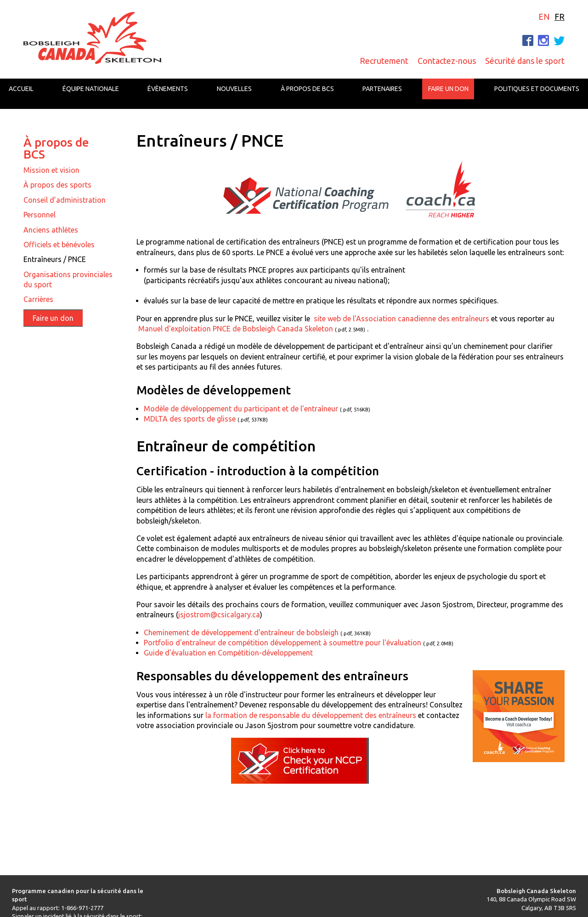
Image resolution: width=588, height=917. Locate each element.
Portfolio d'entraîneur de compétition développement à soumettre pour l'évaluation (283, 643)
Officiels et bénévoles (59, 245)
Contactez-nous (447, 61)
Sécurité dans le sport (525, 61)
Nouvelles (234, 89)
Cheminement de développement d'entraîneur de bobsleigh (241, 632)
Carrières (38, 299)
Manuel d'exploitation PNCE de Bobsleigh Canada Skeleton (236, 329)
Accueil (21, 89)
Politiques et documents (537, 89)
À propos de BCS (307, 89)
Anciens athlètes (51, 230)
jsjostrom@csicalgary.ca (219, 615)
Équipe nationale (91, 89)
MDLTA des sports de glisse (190, 419)
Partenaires (382, 89)
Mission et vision (51, 170)
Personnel (40, 215)
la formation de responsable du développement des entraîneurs (311, 715)
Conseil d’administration (65, 200)
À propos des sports (57, 185)
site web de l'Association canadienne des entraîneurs (401, 319)
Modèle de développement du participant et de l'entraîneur (241, 409)
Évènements (168, 89)
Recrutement (384, 61)
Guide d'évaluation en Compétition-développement (228, 653)
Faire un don (448, 89)
